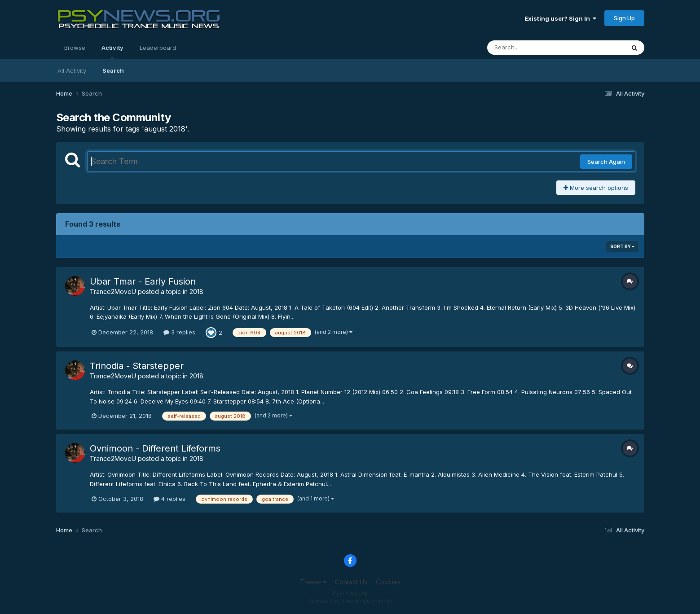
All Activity (72, 70)
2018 (196, 292)
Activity (112, 52)
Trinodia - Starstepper (137, 366)
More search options (596, 188)
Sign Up (624, 18)
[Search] (531, 48)
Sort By (622, 246)
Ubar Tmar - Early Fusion (143, 281)
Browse (75, 48)
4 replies (169, 499)
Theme (313, 582)
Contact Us (351, 582)
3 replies (179, 332)
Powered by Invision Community (350, 601)
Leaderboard (158, 48)
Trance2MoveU (113, 292)
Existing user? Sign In (560, 18)
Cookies (388, 582)
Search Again (606, 162)
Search (113, 70)
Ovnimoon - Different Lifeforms (155, 448)
